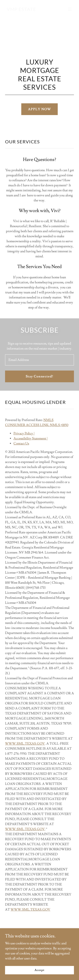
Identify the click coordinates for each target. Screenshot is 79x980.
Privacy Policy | (24, 433)
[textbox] (39, 360)
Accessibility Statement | (31, 438)
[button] (70, 9)
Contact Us (21, 443)
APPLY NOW (39, 109)
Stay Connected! (39, 376)
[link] (21, 10)
